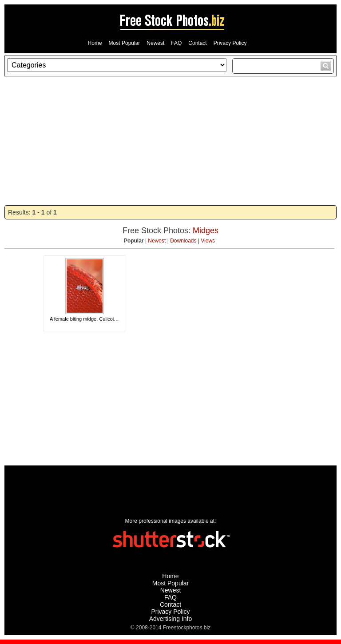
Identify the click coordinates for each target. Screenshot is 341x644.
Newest (155, 43)
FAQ (176, 43)
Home (95, 43)
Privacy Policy (230, 43)
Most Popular (125, 43)
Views (208, 241)
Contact (197, 43)
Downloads (183, 241)
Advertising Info (171, 619)
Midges (206, 231)
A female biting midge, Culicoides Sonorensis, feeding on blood (118, 319)
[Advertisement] (170, 141)
